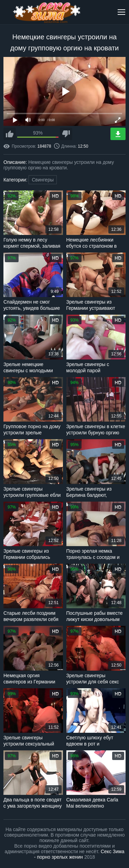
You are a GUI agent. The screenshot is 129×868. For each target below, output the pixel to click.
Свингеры (43, 180)
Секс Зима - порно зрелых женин (79, 854)
